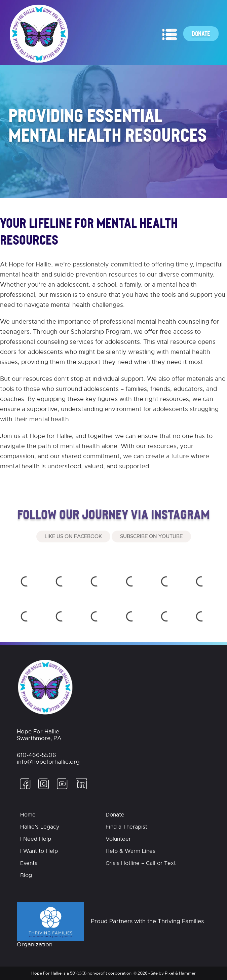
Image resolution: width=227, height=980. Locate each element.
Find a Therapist (126, 827)
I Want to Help (39, 851)
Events (29, 863)
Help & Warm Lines (130, 851)
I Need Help (36, 839)
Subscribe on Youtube (151, 549)
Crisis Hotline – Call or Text (141, 863)
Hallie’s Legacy (40, 827)
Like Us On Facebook (73, 549)
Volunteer (118, 839)
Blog (26, 875)
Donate (201, 33)
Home (28, 815)
